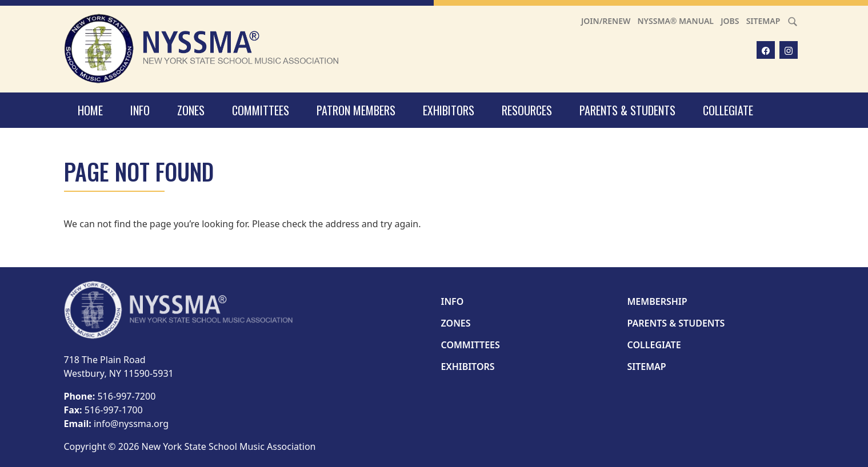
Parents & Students (627, 110)
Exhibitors (449, 110)
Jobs (730, 21)
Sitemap (763, 21)
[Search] (793, 21)
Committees (261, 110)
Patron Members (356, 110)
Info (140, 110)
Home (90, 110)
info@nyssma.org (131, 424)
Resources (527, 110)
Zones (191, 110)
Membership (657, 301)
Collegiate (728, 110)
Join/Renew (606, 21)
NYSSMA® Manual (675, 21)
